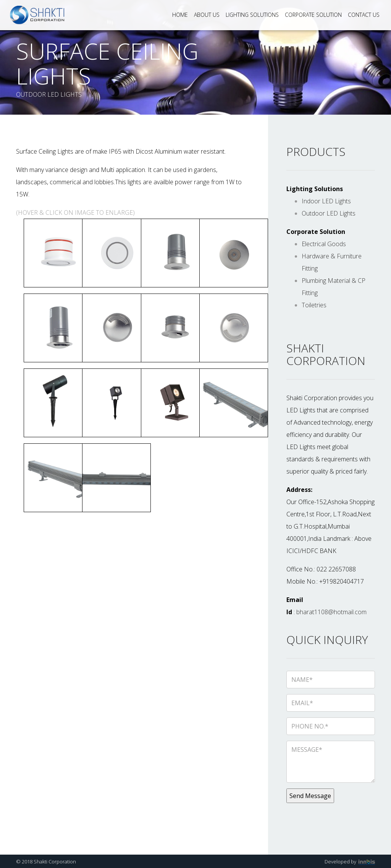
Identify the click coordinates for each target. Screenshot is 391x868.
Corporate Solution (313, 15)
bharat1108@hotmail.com (331, 612)
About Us (207, 15)
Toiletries (314, 305)
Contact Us (364, 15)
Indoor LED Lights (326, 201)
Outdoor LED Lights (329, 213)
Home (180, 15)
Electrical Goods (324, 244)
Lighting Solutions (252, 15)
